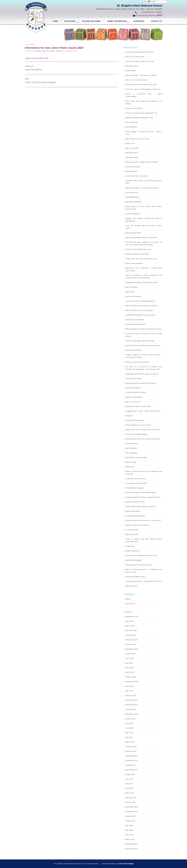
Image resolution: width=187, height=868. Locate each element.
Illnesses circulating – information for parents (142, 188)
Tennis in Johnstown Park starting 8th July (141, 113)
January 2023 (131, 695)
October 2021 (131, 765)
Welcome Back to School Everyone (139, 565)
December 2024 (132, 640)
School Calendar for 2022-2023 (137, 254)
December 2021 (131, 756)
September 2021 (132, 770)
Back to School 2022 (133, 233)
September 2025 (132, 617)
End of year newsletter (134, 263)
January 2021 (130, 802)
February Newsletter (133, 296)
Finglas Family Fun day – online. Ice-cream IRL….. (144, 411)
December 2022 (132, 700)
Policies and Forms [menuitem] (91, 21)
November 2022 (132, 705)
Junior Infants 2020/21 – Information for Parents (143, 581)
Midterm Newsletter (133, 511)
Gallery (128, 599)
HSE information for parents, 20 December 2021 (143, 329)
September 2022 (132, 714)
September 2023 (132, 682)
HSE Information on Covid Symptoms (139, 310)
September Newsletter (134, 397)
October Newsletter (133, 388)
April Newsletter (132, 287)
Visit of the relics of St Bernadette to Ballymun (143, 89)
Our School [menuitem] (70, 21)
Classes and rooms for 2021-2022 (138, 406)
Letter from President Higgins (136, 434)
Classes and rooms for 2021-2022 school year (142, 430)
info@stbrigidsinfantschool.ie (149, 16)
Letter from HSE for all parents (137, 176)
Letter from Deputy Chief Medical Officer (141, 493)
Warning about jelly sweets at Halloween (141, 383)
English (152, 1)
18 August (129, 416)
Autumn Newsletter (133, 214)
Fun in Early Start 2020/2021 (136, 483)
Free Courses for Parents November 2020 (141, 556)
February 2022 (131, 747)
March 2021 (130, 793)
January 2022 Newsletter (135, 320)
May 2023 (129, 691)
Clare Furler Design (126, 864)
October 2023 (131, 677)
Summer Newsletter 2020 (135, 577)
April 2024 (129, 668)
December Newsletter (134, 350)
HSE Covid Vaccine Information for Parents (141, 306)
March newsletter (132, 148)
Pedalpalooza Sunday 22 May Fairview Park (142, 282)
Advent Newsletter (133, 551)
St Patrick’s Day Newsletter (136, 479)
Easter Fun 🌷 (131, 462)
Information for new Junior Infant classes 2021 (143, 439)
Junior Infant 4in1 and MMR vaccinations (140, 301)
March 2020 (130, 839)
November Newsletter (134, 379)
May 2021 (129, 784)
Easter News (130, 467)
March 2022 (130, 742)
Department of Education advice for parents (142, 374)
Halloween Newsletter (134, 202)
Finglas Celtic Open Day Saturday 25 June (141, 259)
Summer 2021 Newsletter (135, 420)
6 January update (132, 530)
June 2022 (130, 728)
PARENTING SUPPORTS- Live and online (140, 315)
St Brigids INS (71, 51)
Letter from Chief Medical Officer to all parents (143, 345)
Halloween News (132, 153)
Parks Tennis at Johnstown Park (137, 139)
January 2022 (131, 751)
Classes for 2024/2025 (134, 108)
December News (132, 193)
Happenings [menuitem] (139, 21)
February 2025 (131, 630)
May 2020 (129, 830)
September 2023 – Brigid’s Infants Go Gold (142, 162)
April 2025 (129, 621)
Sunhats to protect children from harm (140, 61)
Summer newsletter (133, 167)
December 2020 (132, 807)
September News (132, 157)
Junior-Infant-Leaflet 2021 (37, 58)
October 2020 (131, 816)
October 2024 (131, 644)
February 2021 (131, 798)
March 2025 (130, 626)
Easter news (130, 143)
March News (130, 292)
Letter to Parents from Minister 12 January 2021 (143, 520)
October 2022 (131, 709)
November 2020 (132, 812)
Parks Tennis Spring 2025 (135, 57)
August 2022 (130, 719)
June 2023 (130, 686)
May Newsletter (131, 127)
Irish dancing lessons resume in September (141, 238)
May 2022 (129, 733)
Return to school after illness (136, 80)
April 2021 (129, 788)
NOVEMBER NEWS (132, 197)
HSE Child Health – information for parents (141, 75)
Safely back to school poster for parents (140, 506)
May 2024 (129, 663)
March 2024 (130, 672)
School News (30, 44)
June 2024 (130, 658)
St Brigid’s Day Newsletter (135, 516)
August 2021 (130, 774)
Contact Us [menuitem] (156, 21)
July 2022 (129, 723)
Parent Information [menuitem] (117, 21)
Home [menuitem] (55, 21)
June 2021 (129, 779)
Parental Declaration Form (135, 502)
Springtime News (132, 66)
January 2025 (131, 635)
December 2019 (131, 844)
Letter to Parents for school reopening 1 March (143, 497)
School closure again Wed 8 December (140, 341)
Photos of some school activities (137, 362)
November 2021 (131, 760)
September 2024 (132, 649)
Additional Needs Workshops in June (139, 118)
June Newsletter (132, 122)
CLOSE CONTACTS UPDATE (136, 392)
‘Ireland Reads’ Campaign (135, 488)
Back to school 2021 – (134, 402)
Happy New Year (132, 534)
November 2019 (131, 849)
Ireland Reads (130, 71)
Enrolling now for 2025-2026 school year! (141, 85)
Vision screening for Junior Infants (138, 425)
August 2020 (130, 821)
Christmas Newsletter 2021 (135, 324)
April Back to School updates (136, 457)
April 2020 (129, 835)
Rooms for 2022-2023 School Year (138, 249)
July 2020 (129, 825)
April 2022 (129, 737)
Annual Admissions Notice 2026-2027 (140, 52)
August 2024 (130, 654)
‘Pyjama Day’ (130, 546)
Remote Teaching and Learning (137, 525)
